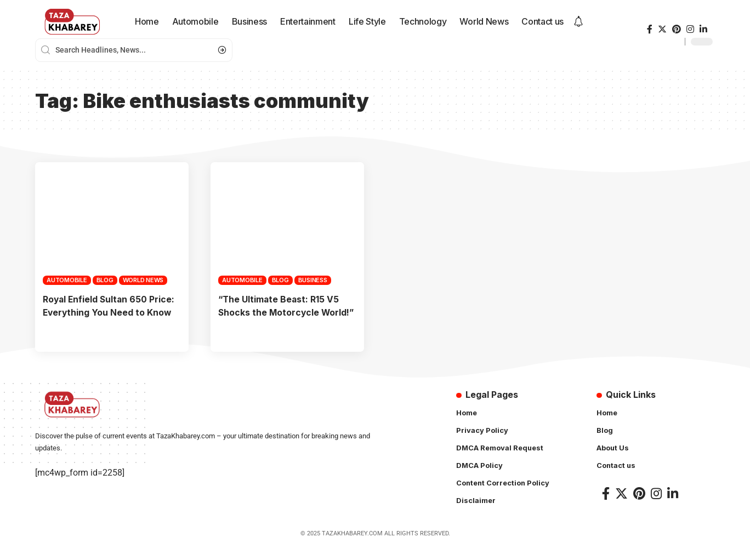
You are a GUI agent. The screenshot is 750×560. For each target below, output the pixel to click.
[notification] (578, 22)
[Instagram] (690, 29)
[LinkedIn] (703, 29)
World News (143, 280)
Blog (105, 280)
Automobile (67, 280)
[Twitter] (662, 29)
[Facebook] (650, 29)
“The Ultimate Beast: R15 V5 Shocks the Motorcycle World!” (280, 312)
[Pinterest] (677, 29)
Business (313, 280)
